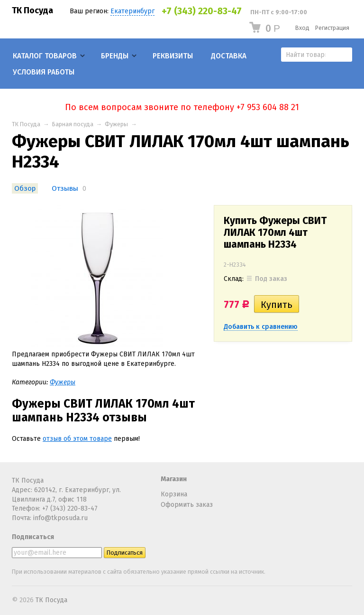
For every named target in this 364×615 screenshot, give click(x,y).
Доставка (229, 56)
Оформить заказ (187, 505)
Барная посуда (73, 124)
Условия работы (44, 72)
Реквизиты (173, 56)
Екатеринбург (132, 11)
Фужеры (116, 124)
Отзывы (65, 188)
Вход (302, 28)
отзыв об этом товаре (77, 439)
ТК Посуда (32, 10)
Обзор (25, 188)
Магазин (174, 479)
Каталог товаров (45, 56)
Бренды (115, 56)
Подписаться (33, 537)
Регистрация (332, 28)
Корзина (174, 494)
